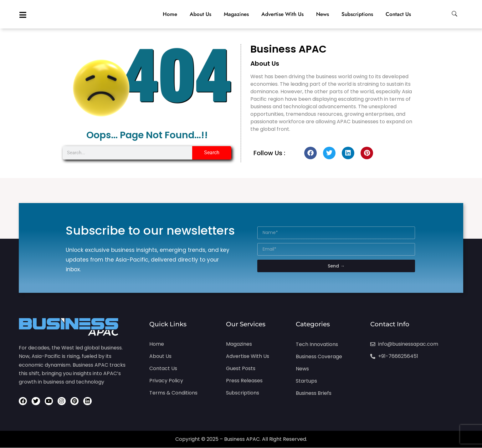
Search (212, 153)
